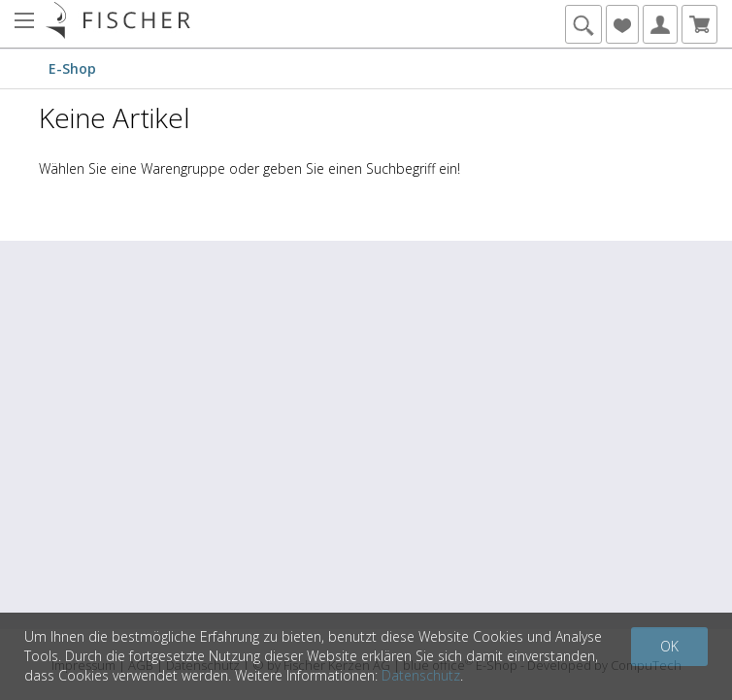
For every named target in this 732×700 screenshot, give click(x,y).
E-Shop (72, 68)
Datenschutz (421, 675)
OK (669, 646)
